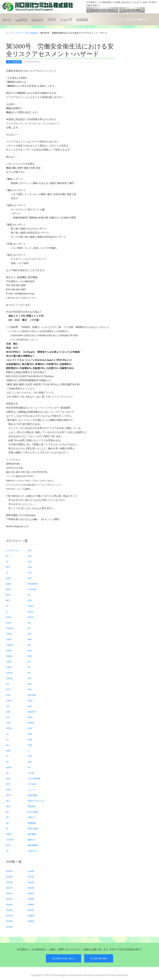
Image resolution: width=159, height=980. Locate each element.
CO (8, 717)
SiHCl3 (31, 723)
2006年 (31, 916)
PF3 (30, 678)
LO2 (30, 573)
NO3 (30, 656)
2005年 (31, 921)
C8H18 (9, 678)
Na (29, 623)
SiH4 (30, 717)
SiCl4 (30, 701)
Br (7, 606)
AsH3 (9, 584)
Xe (29, 767)
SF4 (30, 684)
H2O (8, 778)
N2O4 (30, 612)
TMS (30, 745)
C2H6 (9, 634)
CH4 (8, 695)
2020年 (9, 899)
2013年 (31, 877)
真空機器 (32, 834)
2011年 (31, 888)
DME (8, 751)
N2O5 (30, 617)
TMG (30, 739)
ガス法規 (32, 784)
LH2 (30, 550)
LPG (30, 578)
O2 (29, 662)
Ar (7, 573)
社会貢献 (82, 19)
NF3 (30, 634)
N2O (30, 600)
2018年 (9, 910)
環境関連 (32, 823)
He (7, 812)
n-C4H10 (32, 589)
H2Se (9, 790)
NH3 (30, 639)
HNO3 (9, 834)
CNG (8, 712)
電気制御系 (33, 845)
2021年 (9, 893)
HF (7, 817)
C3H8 (9, 650)
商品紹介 (32, 806)
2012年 (31, 882)
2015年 (9, 927)
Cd (7, 684)
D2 (7, 745)
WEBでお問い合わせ (102, 10)
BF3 (8, 600)
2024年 (9, 877)
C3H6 (9, 639)
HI (7, 828)
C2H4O (10, 628)
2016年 (9, 921)
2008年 (31, 904)
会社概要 (37, 19)
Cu (7, 739)
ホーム (7, 19)
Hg (7, 823)
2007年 (31, 910)
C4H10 (9, 656)
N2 (29, 595)
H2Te (8, 795)
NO (29, 645)
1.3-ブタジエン (13, 550)
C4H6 (9, 662)
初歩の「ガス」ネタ (36, 801)
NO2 (30, 650)
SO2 (30, 728)
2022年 (9, 888)
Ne (29, 628)
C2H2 (9, 617)
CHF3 (9, 701)
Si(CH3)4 (32, 695)
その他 (31, 773)
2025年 (9, 871)
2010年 (31, 893)
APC (8, 567)
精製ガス (32, 840)
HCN (8, 806)
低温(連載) (32, 795)
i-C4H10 (10, 840)
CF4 (8, 689)
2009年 (31, 899)
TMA (30, 734)
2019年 (9, 904)
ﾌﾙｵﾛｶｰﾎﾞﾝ (32, 851)
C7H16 (9, 673)
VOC (30, 756)
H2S (8, 784)
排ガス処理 (33, 812)
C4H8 (9, 667)
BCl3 (8, 595)
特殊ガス (32, 817)
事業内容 (21, 19)
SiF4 (30, 706)
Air (7, 556)
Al (7, 561)
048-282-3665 (132, 10)
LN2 (30, 561)
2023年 (9, 882)
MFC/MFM (33, 584)
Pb (29, 673)
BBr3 (8, 589)
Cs (7, 734)
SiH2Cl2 (31, 712)
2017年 (9, 916)
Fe (7, 762)
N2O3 (30, 606)
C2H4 (9, 623)
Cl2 (8, 706)
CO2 (8, 723)
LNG (30, 567)
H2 (7, 773)
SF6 (30, 689)
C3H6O (10, 645)
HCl (8, 801)
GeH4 (9, 767)
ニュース (32, 790)
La (7, 851)
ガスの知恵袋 (31, 33)
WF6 (30, 762)
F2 (7, 756)
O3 (29, 667)
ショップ (66, 19)
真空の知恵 (33, 828)
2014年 (31, 871)
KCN (8, 845)
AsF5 (8, 578)
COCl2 (9, 728)
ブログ (51, 19)
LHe (30, 556)
